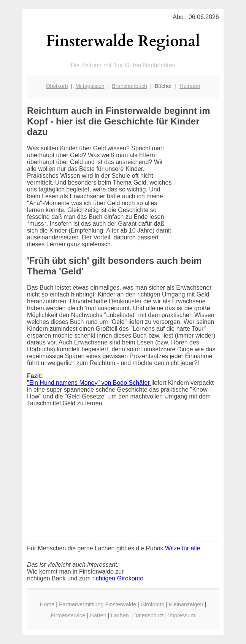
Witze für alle (183, 548)
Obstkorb (57, 86)
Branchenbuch (129, 86)
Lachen (120, 615)
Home (47, 604)
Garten (98, 615)
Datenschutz (148, 615)
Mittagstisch (90, 86)
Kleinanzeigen (186, 604)
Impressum (182, 615)
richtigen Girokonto (118, 578)
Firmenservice (68, 615)
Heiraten (190, 86)
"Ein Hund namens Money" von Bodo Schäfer (89, 383)
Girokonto (152, 604)
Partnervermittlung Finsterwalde (98, 604)
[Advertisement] (123, 479)
